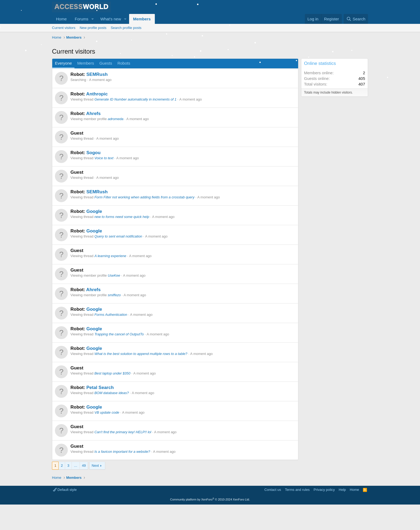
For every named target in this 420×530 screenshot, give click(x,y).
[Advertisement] (149, 56)
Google (94, 237)
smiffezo (114, 320)
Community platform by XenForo (210, 525)
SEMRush (97, 100)
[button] (93, 19)
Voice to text (104, 184)
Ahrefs (93, 139)
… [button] (76, 491)
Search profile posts (126, 28)
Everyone (63, 89)
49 (84, 491)
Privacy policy (324, 515)
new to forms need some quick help (122, 242)
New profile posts (93, 28)
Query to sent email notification (118, 262)
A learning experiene (110, 281)
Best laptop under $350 (112, 399)
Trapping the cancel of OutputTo (119, 360)
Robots (124, 89)
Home (61, 19)
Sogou (93, 178)
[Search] (356, 19)
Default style (65, 515)
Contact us (273, 515)
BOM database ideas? (112, 418)
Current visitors (64, 28)
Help (342, 515)
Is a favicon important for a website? (122, 477)
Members (142, 19)
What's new (111, 19)
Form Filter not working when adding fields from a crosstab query (144, 223)
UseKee (114, 301)
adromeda (116, 144)
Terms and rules (297, 515)
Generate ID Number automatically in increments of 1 (135, 125)
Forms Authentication (111, 340)
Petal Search (100, 413)
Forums (82, 19)
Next (95, 491)
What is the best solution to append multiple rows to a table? (141, 379)
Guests (106, 89)
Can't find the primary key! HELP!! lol (123, 457)
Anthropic (97, 119)
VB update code (107, 438)
